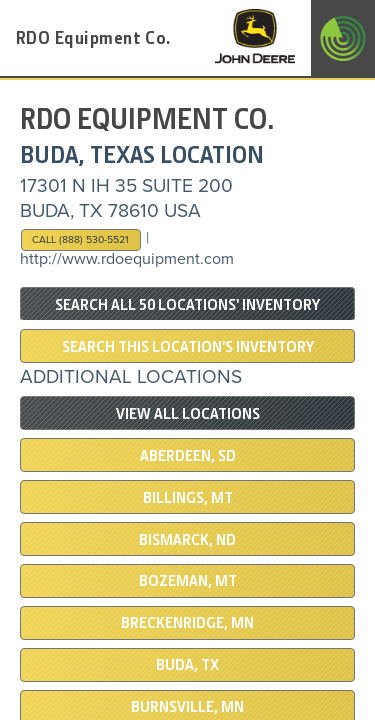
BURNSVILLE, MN (187, 707)
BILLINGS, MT (188, 498)
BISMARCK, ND (187, 540)
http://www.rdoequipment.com (127, 259)
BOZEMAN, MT (188, 581)
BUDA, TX (187, 665)
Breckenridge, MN (187, 623)
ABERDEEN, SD (188, 456)
